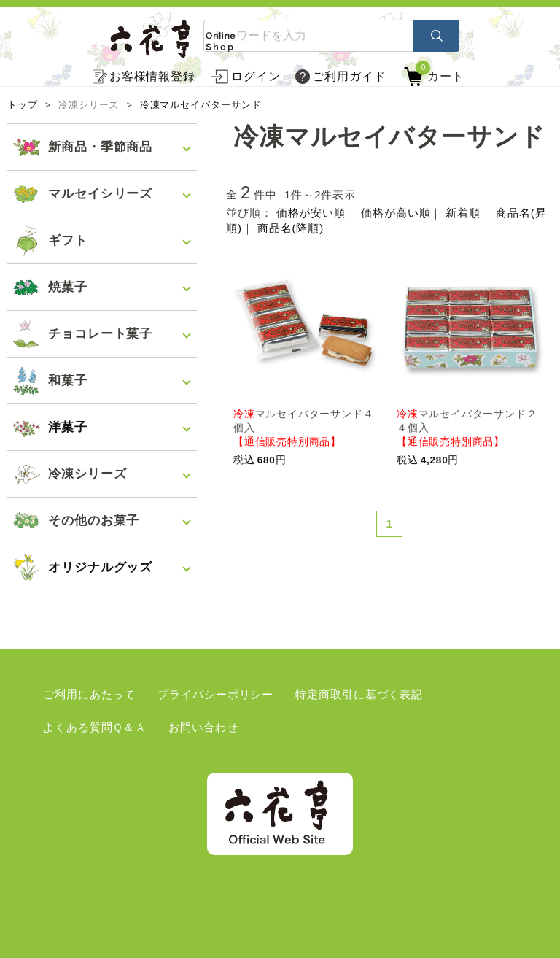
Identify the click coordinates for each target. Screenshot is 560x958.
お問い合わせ (203, 727)
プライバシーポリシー (215, 694)
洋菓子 (68, 427)
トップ (23, 105)
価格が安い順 (311, 213)
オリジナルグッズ (100, 567)
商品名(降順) (291, 228)
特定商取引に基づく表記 (359, 694)
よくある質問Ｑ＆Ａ (95, 727)
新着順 (463, 213)
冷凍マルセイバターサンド (201, 105)
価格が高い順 (396, 213)
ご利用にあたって (89, 694)
